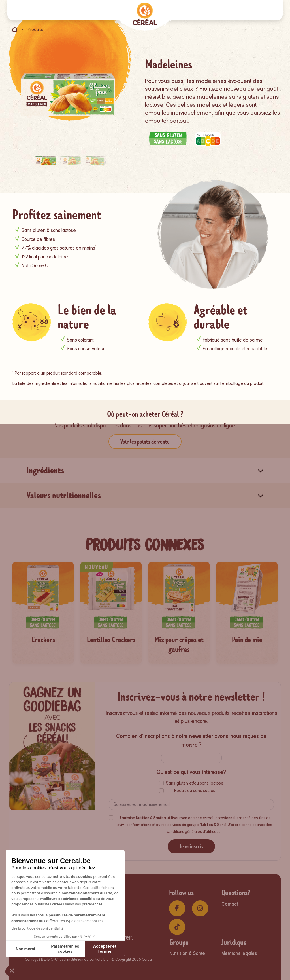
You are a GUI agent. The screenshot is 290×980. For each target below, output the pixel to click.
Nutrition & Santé (187, 953)
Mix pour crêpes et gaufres (179, 645)
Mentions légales (239, 953)
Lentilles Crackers (111, 640)
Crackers (43, 640)
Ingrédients (45, 470)
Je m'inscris (191, 846)
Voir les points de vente (145, 442)
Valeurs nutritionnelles (64, 495)
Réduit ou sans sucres (195, 791)
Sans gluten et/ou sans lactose (195, 783)
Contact (230, 904)
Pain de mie (247, 640)
